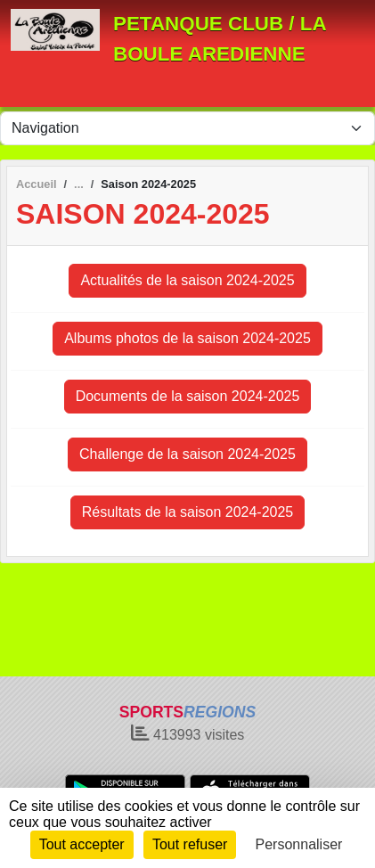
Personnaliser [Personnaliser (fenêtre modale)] (299, 844)
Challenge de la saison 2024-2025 (187, 454)
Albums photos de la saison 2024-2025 (187, 338)
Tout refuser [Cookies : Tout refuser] (190, 844)
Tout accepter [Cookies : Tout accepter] (82, 844)
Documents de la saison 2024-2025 (188, 396)
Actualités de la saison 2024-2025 (187, 280)
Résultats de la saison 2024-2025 (188, 512)
